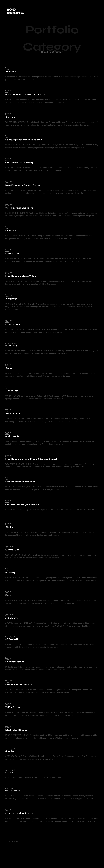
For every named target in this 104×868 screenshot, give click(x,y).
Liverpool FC (14, 257)
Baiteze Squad (15, 328)
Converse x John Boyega (21, 163)
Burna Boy (13, 349)
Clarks (10, 531)
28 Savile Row (15, 646)
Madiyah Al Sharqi (17, 737)
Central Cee (14, 554)
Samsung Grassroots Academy (25, 140)
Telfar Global (14, 714)
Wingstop (12, 302)
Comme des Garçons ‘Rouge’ (24, 508)
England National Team (20, 821)
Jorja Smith (13, 440)
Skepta (11, 758)
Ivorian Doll (13, 394)
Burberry (12, 577)
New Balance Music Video (22, 279)
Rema (10, 602)
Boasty (11, 780)
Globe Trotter (14, 798)
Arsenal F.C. (13, 72)
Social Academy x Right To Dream (26, 94)
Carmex (11, 117)
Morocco (12, 234)
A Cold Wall (14, 625)
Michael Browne (16, 669)
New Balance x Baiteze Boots (24, 185)
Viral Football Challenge (21, 208)
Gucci (10, 372)
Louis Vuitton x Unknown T (22, 485)
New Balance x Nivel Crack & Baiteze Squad (32, 463)
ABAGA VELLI (15, 417)
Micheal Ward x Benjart (20, 692)
